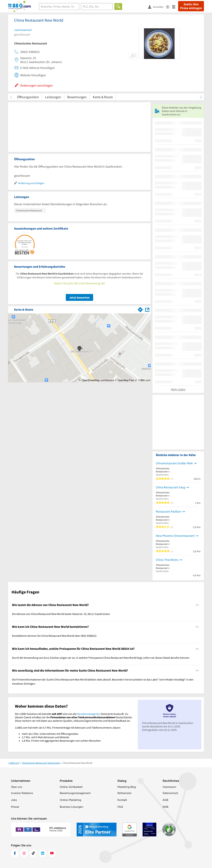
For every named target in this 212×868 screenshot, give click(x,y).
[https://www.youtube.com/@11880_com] (52, 853)
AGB (165, 800)
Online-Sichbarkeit (71, 787)
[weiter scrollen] (201, 97)
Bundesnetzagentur (89, 714)
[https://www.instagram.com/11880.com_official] (24, 853)
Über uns (16, 787)
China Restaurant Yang (170, 487)
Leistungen (53, 97)
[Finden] (118, 7)
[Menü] (175, 7)
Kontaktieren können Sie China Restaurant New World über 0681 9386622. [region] (55, 636)
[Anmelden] (157, 7)
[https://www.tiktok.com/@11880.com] (33, 853)
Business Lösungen (71, 807)
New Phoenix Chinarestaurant (175, 536)
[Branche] (59, 7)
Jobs (14, 800)
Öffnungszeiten (28, 97)
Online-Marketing (70, 800)
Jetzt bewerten (79, 297)
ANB (166, 807)
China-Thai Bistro (167, 560)
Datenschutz (171, 793)
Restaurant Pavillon (168, 511)
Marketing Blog (127, 787)
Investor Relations (22, 793)
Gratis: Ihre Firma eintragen (191, 6)
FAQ (120, 807)
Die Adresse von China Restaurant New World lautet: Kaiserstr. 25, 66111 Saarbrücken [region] (61, 614)
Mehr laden (178, 389)
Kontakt (122, 800)
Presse (15, 807)
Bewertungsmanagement (75, 793)
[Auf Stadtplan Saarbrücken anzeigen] (147, 309)
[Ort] (97, 7)
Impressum (169, 787)
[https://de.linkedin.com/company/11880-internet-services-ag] (43, 853)
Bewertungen (77, 97)
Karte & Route (103, 97)
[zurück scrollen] (11, 97)
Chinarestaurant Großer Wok (174, 463)
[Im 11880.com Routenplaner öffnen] (140, 309)
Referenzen (124, 793)
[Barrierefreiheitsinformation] (169, 7)
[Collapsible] (197, 605)
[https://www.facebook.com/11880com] (15, 853)
